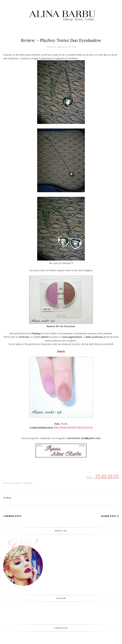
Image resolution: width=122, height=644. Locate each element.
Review (28, 483)
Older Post (109, 516)
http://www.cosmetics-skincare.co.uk (73, 427)
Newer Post (14, 516)
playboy (18, 483)
